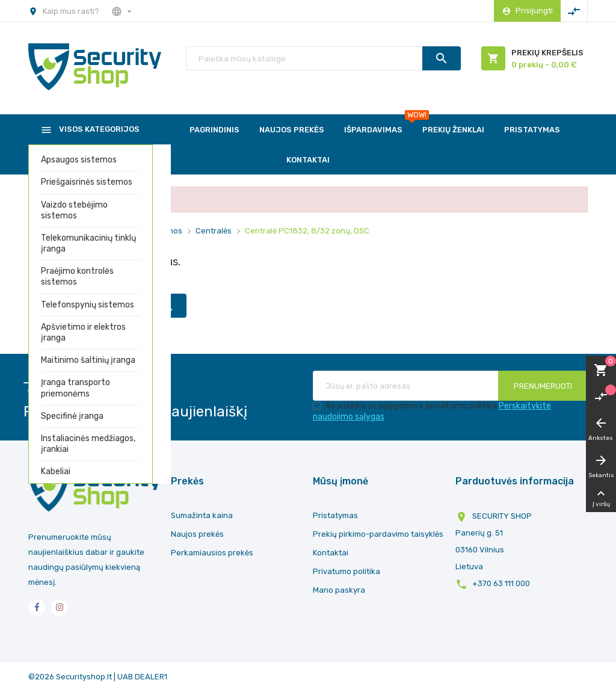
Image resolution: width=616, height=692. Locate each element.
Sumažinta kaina (202, 515)
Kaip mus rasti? (71, 11)
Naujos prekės (197, 534)
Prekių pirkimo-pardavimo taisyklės (378, 534)
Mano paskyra (339, 590)
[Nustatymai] (123, 11)
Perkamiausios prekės (212, 553)
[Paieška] (323, 58)
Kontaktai (331, 553)
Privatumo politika (346, 571)
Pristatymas (335, 515)
